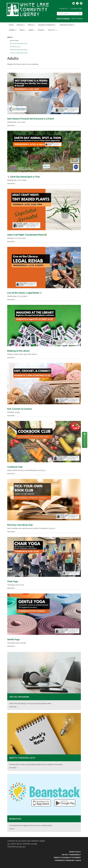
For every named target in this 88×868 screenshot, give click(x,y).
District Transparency (71, 855)
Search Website (77, 19)
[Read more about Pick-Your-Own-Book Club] (44, 504)
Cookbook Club (15, 47)
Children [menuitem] (12, 30)
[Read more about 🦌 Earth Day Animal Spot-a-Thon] (44, 156)
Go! (80, 14)
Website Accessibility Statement (67, 858)
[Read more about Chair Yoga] (44, 561)
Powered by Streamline (65, 860)
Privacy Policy (75, 852)
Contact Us (63, 9)
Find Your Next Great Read (18, 50)
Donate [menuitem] (41, 30)
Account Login (76, 9)
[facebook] (77, 4)
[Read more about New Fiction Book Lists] (44, 742)
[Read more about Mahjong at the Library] (44, 330)
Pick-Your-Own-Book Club (18, 44)
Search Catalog (63, 19)
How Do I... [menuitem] (52, 30)
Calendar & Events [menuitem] (66, 25)
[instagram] (81, 4)
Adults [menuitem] (31, 30)
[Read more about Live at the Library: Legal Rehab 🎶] (44, 272)
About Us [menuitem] (20, 25)
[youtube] (74, 4)
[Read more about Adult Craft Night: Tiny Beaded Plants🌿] (44, 214)
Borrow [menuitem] (31, 25)
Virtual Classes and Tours (19, 53)
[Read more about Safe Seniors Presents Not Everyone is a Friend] (44, 98)
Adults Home (14, 41)
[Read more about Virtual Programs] (44, 681)
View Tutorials (85, 440)
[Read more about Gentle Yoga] (44, 618)
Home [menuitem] (11, 25)
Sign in (78, 860)
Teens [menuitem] (22, 30)
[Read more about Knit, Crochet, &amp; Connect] (44, 388)
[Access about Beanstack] (44, 803)
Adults (10, 37)
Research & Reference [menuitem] (47, 25)
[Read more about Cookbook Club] (44, 446)
